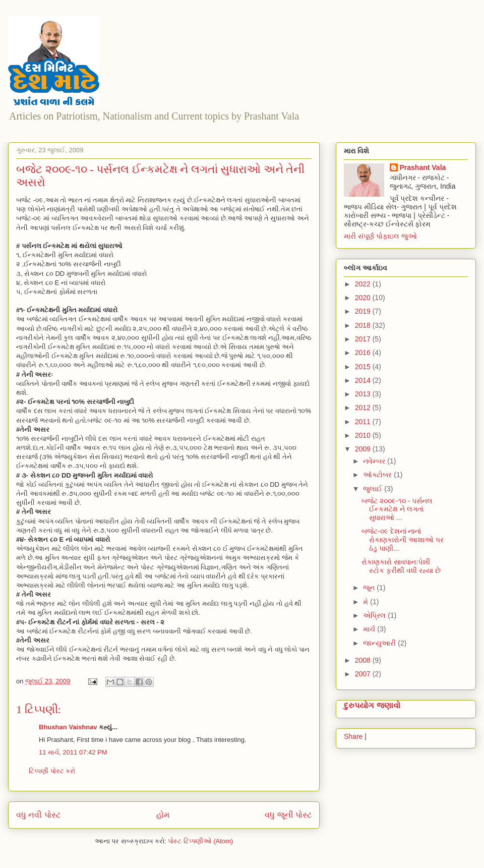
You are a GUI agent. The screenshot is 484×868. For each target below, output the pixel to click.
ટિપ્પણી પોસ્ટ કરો (52, 771)
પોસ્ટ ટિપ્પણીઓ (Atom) (200, 841)
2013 (364, 394)
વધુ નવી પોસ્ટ (38, 815)
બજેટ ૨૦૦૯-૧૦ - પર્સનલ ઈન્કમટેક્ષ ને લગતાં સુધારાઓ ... (397, 509)
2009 (364, 449)
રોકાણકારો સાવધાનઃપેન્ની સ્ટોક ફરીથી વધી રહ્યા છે (401, 566)
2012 (364, 408)
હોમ (163, 815)
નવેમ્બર (375, 461)
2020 (364, 298)
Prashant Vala (423, 167)
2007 (364, 674)
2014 (364, 380)
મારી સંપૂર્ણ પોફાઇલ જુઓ (380, 236)
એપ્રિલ (375, 615)
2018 (364, 325)
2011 (364, 422)
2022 (364, 284)
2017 (364, 339)
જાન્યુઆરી (380, 643)
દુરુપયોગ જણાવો (372, 705)
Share (353, 736)
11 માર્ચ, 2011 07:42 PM (73, 752)
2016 (364, 353)
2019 (364, 311)
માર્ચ (370, 629)
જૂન (370, 588)
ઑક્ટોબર (378, 475)
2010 (364, 435)
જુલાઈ (374, 489)
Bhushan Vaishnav (68, 727)
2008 (364, 660)
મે (367, 602)
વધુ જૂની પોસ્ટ (288, 815)
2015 (364, 367)
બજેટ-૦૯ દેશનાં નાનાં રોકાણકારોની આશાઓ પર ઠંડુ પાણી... (403, 540)
